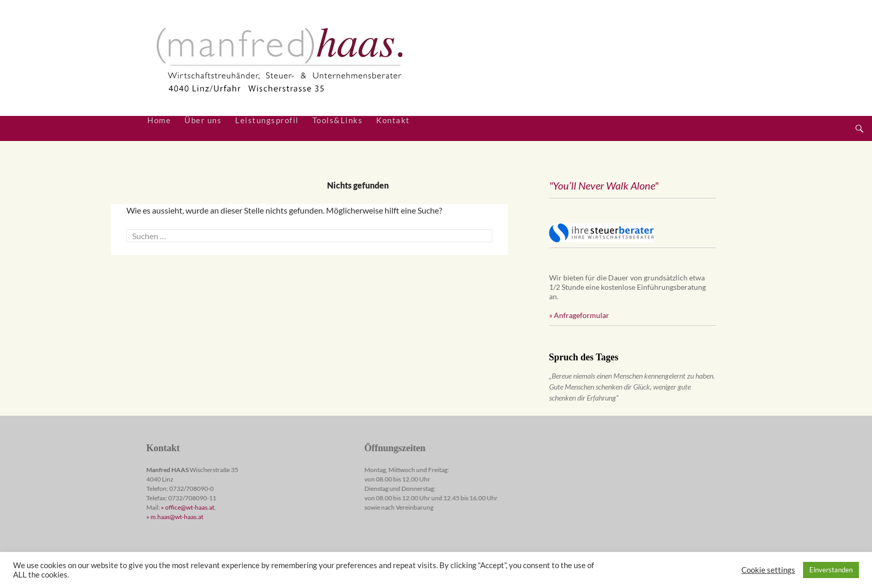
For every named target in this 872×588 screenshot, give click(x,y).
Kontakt (393, 120)
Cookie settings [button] (768, 570)
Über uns (203, 120)
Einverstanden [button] (831, 570)
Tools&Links (338, 120)
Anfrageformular (582, 315)
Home (159, 120)
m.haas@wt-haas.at (177, 517)
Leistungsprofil (267, 120)
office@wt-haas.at (190, 507)
